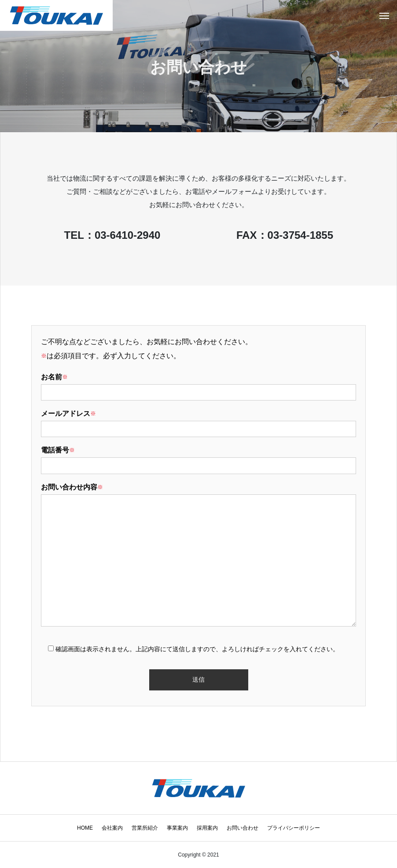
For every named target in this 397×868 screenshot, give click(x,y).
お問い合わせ (243, 828)
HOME (85, 828)
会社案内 (112, 828)
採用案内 (207, 828)
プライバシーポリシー (294, 828)
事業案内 (177, 828)
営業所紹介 (145, 828)
